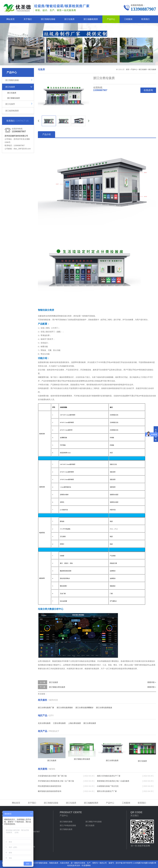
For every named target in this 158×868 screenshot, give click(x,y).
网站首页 (11, 19)
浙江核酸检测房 (91, 19)
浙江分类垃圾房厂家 (46, 708)
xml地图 (137, 863)
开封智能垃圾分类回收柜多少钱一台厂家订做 (56, 781)
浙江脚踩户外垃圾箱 (94, 822)
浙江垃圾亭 (10, 104)
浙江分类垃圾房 (90, 723)
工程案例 (128, 19)
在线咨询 (148, 90)
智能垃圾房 (54, 863)
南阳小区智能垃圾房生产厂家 (109, 776)
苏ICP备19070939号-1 (125, 863)
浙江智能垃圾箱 (48, 19)
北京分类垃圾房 (44, 723)
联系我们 (145, 19)
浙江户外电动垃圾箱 (68, 825)
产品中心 (111, 19)
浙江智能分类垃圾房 (57, 687)
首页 (128, 69)
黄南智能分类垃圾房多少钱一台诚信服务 (113, 781)
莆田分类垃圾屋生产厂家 (107, 791)
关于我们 (28, 19)
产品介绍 (47, 134)
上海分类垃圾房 (75, 723)
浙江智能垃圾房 (13, 98)
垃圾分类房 (64, 863)
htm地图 (144, 863)
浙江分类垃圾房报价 (65, 708)
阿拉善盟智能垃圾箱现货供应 (50, 786)
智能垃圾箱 (43, 863)
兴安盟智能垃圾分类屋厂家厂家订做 (52, 776)
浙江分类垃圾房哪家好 (84, 708)
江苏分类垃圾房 (59, 723)
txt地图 (151, 863)
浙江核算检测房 (12, 111)
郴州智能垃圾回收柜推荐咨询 (50, 791)
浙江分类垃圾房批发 (104, 708)
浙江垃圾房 (69, 19)
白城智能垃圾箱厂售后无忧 (108, 786)
